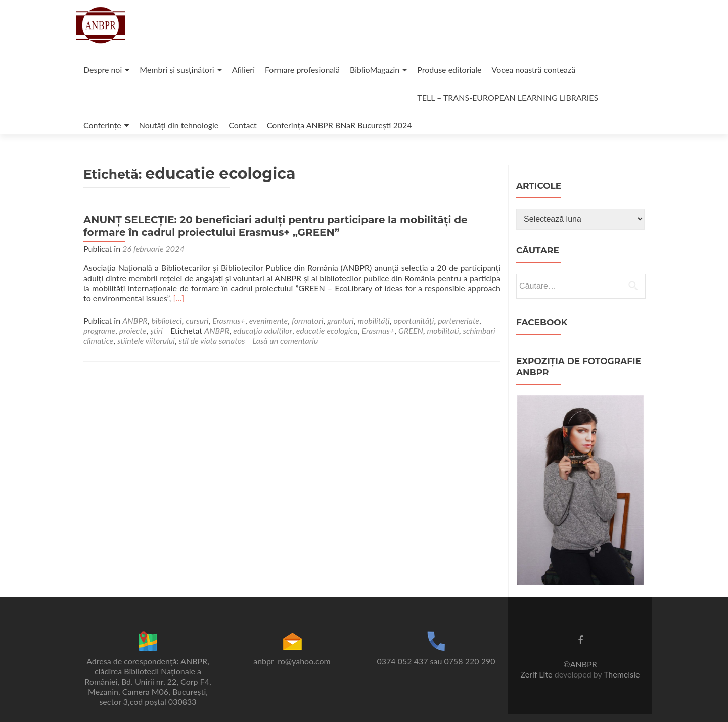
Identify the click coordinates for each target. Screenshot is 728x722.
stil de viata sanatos (212, 341)
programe (99, 330)
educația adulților (263, 330)
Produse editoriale (449, 70)
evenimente (269, 320)
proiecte (133, 330)
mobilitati (443, 330)
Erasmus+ (229, 320)
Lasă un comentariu (285, 341)
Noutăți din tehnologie (179, 125)
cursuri (197, 320)
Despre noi (103, 70)
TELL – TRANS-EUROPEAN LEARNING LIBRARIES (508, 97)
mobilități (373, 320)
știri (156, 330)
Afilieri (243, 70)
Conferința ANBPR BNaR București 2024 (339, 125)
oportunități (414, 320)
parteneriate (459, 320)
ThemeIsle (622, 674)
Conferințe (102, 125)
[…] (178, 298)
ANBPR (135, 320)
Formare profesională (302, 70)
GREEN (411, 330)
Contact (242, 125)
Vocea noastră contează (534, 70)
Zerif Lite (538, 674)
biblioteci (166, 320)
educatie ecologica (327, 330)
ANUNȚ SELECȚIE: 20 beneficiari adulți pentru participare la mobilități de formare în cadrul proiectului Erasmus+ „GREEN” (276, 226)
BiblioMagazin (375, 70)
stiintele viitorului (146, 341)
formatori (307, 320)
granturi (340, 320)
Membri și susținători (177, 70)
